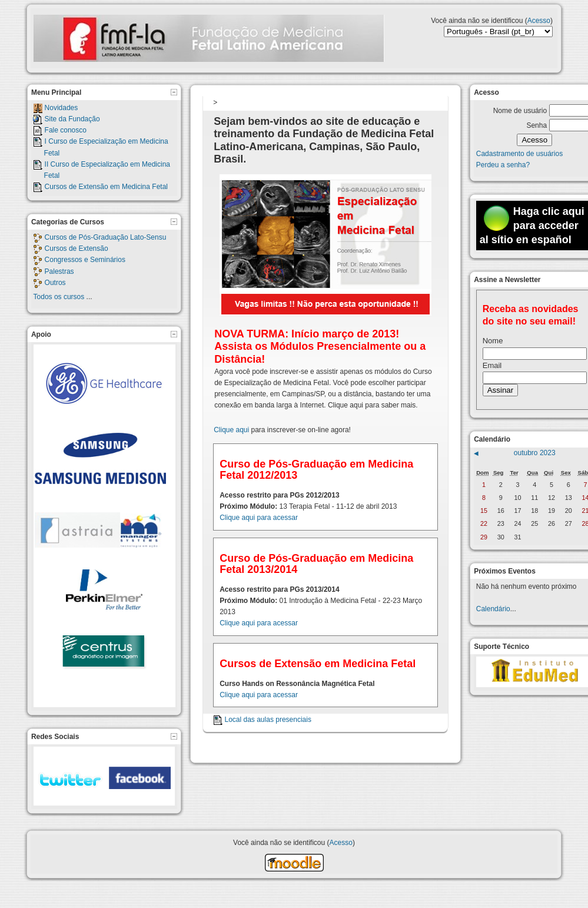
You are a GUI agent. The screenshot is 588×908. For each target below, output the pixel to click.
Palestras (59, 271)
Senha (536, 125)
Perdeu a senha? (503, 165)
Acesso (539, 21)
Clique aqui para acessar (259, 518)
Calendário (493, 609)
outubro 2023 (535, 453)
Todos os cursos (59, 297)
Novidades (62, 108)
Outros (55, 283)
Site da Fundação (72, 119)
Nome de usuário (520, 111)
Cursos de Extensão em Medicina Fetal (106, 187)
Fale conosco (66, 130)
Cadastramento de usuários (519, 154)
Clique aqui (231, 430)
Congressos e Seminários (85, 260)
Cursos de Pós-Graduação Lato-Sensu (106, 237)
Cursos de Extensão (77, 248)
